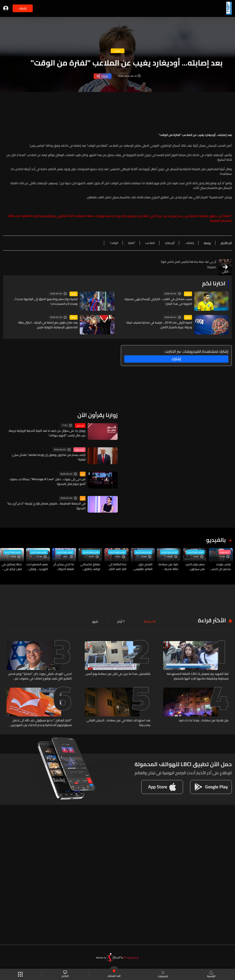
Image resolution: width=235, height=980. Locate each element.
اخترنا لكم (214, 283)
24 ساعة (150, 621)
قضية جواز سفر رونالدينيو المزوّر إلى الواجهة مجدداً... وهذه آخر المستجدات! (45, 301)
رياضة (188, 294)
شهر (97, 621)
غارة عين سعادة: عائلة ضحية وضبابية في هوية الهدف (168, 566)
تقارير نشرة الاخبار (195, 552)
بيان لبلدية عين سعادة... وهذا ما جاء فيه (204, 719)
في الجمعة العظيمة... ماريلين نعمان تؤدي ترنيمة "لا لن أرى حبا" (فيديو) (46, 505)
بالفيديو (216, 540)
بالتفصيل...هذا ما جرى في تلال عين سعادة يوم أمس (118, 673)
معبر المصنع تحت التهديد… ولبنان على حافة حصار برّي (37, 566)
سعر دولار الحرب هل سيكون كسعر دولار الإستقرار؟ (195, 566)
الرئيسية (211, 974)
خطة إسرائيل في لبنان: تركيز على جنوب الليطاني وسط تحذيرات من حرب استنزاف (11, 566)
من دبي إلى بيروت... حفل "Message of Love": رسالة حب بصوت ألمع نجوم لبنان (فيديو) (47, 481)
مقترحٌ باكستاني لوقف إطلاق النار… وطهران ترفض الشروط (90, 566)
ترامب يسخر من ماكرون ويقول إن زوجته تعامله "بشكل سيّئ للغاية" (49, 457)
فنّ (83, 474)
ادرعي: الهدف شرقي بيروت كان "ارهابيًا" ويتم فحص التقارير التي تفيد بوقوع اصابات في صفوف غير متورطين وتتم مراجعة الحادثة (40, 675)
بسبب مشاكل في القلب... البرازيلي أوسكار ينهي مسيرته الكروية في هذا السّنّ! (158, 301)
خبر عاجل (80, 425)
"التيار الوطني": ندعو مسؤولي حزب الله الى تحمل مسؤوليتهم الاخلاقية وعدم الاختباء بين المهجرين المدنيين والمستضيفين (41, 721)
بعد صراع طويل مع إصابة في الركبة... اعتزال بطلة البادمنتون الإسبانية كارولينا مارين (48, 325)
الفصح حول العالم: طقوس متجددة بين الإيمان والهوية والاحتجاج (143, 566)
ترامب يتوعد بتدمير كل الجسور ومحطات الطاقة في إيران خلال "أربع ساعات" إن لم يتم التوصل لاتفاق (220, 566)
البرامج (65, 974)
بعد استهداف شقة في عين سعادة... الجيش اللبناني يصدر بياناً (118, 721)
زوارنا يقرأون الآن (98, 415)
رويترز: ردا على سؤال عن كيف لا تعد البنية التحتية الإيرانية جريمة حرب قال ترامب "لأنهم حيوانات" (47, 433)
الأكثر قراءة (212, 619)
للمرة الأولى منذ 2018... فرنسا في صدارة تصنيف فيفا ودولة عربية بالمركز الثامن (159, 325)
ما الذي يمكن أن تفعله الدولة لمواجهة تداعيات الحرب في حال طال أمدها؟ (64, 566)
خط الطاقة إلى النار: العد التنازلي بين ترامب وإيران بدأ (116, 566)
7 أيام (122, 621)
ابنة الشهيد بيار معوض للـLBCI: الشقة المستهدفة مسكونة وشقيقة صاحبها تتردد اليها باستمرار (198, 675)
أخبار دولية (79, 449)
